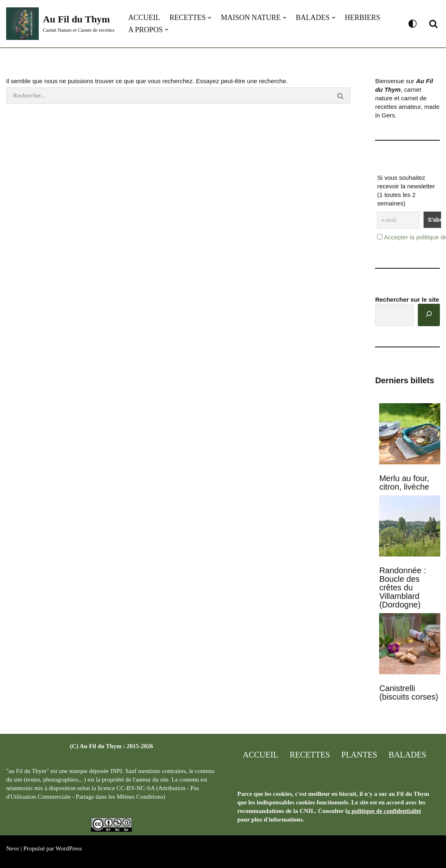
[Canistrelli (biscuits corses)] (410, 645)
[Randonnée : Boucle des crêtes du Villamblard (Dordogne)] (410, 527)
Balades (407, 755)
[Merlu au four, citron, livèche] (410, 435)
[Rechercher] (433, 24)
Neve (13, 848)
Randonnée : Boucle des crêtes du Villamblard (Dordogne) (403, 588)
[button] (210, 18)
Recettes (310, 755)
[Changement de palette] (413, 24)
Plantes (359, 755)
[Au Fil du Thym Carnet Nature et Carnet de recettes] (60, 24)
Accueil (144, 18)
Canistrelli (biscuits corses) (408, 692)
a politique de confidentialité (384, 811)
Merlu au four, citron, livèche (404, 483)
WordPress (69, 848)
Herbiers (363, 18)
